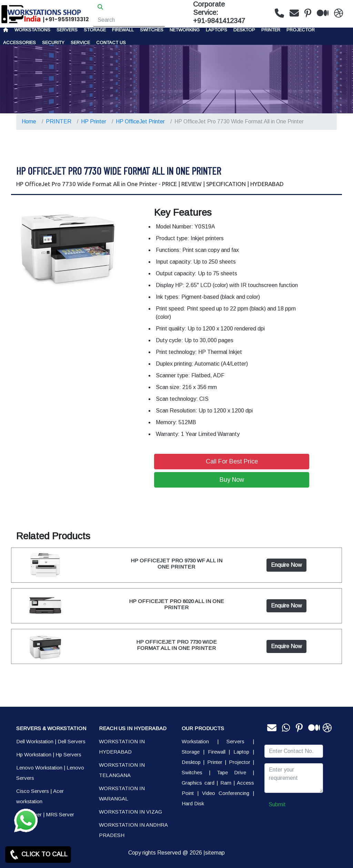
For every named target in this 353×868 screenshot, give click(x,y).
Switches (152, 30)
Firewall (123, 30)
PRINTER (271, 30)
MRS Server (60, 814)
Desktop (244, 30)
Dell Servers (72, 741)
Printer (215, 762)
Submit (277, 804)
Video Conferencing (226, 793)
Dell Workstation (35, 741)
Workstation (195, 741)
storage (95, 30)
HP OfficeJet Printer (140, 121)
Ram (226, 783)
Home (29, 121)
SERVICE (80, 43)
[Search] (129, 20)
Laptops (216, 30)
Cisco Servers (33, 791)
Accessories (19, 43)
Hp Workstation (34, 754)
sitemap (215, 853)
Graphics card (198, 783)
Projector (301, 30)
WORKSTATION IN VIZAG (130, 812)
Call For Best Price (232, 461)
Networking (185, 30)
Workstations (32, 30)
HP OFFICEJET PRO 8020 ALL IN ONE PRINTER (176, 604)
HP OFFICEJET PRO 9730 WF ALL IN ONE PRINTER (176, 564)
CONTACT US (111, 43)
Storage (191, 752)
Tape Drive (232, 772)
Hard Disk (193, 803)
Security (53, 43)
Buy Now (232, 480)
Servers (67, 30)
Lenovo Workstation (39, 768)
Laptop (241, 752)
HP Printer (94, 121)
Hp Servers (68, 754)
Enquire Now (286, 565)
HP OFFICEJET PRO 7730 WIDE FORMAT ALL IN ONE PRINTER (176, 645)
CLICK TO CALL (38, 855)
